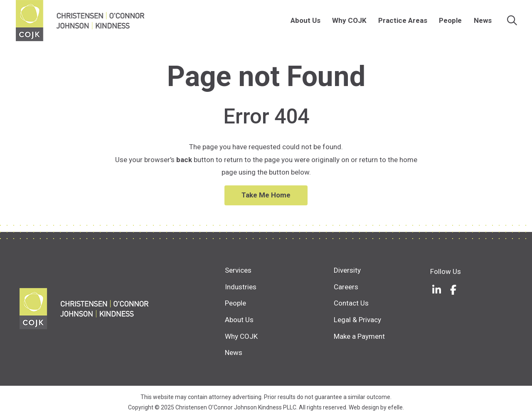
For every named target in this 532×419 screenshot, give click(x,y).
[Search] (512, 21)
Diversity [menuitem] (347, 270)
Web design (364, 407)
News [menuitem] (483, 20)
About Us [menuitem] (305, 20)
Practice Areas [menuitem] (403, 20)
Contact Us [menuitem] (351, 303)
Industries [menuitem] (241, 287)
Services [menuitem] (238, 270)
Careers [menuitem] (346, 287)
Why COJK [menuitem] (349, 20)
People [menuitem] (450, 20)
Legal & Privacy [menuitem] (357, 320)
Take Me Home (266, 195)
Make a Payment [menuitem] (359, 336)
